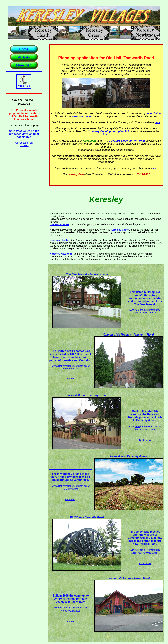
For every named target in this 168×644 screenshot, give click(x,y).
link (155, 168)
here (157, 122)
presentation (153, 113)
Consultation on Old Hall (24, 144)
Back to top (71, 378)
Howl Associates (82, 116)
